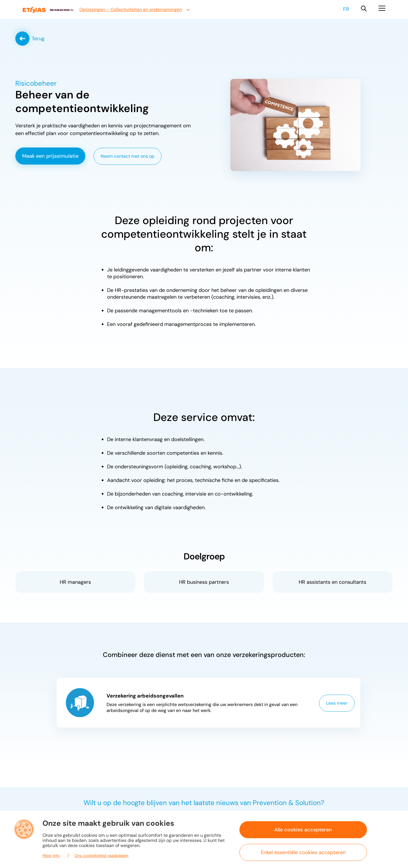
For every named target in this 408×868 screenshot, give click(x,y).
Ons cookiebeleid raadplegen (101, 856)
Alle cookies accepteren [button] (303, 830)
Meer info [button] (51, 856)
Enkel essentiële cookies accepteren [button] (303, 852)
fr (346, 9)
